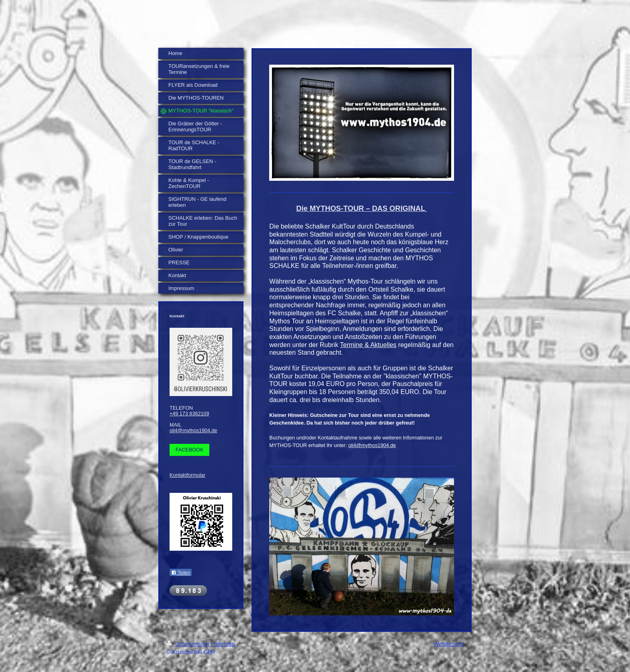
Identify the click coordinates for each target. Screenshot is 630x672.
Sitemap (224, 644)
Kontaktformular (187, 475)
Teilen (181, 573)
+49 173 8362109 (189, 414)
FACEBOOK (189, 450)
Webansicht (449, 644)
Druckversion (188, 644)
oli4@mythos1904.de (193, 431)
